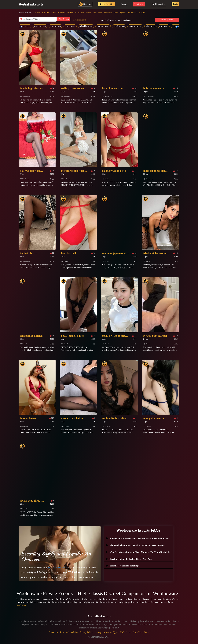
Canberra (62, 13)
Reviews (85, 4)
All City (142, 13)
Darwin (70, 13)
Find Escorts (64, 19)
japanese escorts (135, 26)
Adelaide (37, 13)
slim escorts (150, 26)
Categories (158, 4)
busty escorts (70, 26)
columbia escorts (86, 26)
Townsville (132, 13)
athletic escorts (40, 26)
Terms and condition (69, 632)
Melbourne (98, 13)
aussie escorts (55, 26)
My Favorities (106, 4)
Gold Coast (80, 13)
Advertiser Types (111, 632)
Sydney (123, 13)
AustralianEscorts (107, 20)
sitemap (98, 632)
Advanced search (80, 20)
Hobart (89, 13)
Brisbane (46, 13)
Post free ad (139, 4)
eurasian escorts (103, 26)
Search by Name (167, 20)
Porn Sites (138, 632)
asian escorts (25, 26)
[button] (176, 26)
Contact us (53, 632)
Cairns (54, 13)
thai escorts (164, 26)
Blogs (147, 632)
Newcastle (108, 13)
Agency (124, 4)
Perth (116, 13)
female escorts (119, 26)
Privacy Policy (86, 632)
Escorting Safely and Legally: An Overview (56, 556)
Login (176, 4)
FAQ (122, 632)
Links (129, 632)
